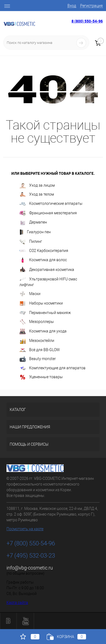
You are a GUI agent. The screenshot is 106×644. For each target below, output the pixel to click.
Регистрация (91, 6)
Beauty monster (38, 359)
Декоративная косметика (47, 270)
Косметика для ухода (43, 331)
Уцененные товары (41, 377)
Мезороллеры (37, 322)
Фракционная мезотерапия (48, 213)
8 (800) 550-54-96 (87, 21)
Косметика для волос (43, 260)
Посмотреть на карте (25, 529)
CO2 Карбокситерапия (44, 251)
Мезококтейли (37, 341)
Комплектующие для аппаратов (52, 368)
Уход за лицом (37, 186)
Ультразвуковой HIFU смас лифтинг (48, 282)
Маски (30, 294)
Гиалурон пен (35, 232)
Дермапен (33, 222)
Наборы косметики (41, 303)
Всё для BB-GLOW (40, 350)
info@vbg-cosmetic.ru (30, 568)
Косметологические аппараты (51, 204)
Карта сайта (17, 603)
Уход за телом (37, 195)
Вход (72, 6)
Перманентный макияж (45, 313)
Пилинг (31, 242)
